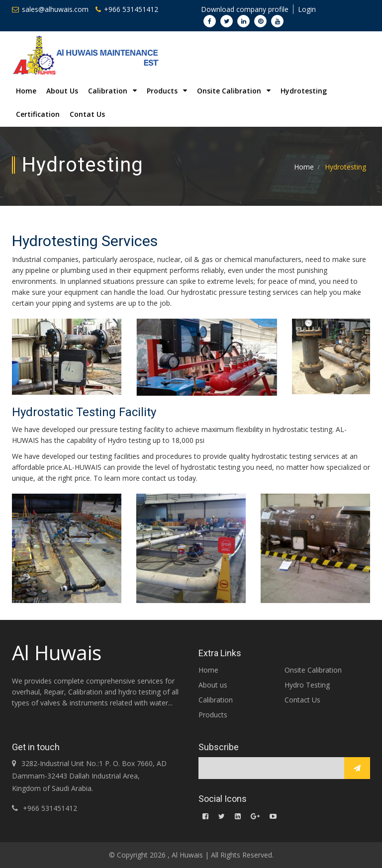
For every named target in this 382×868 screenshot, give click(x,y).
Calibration (216, 700)
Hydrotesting (304, 91)
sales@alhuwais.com (50, 9)
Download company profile (245, 9)
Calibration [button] (112, 91)
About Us (62, 91)
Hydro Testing (307, 685)
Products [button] (167, 91)
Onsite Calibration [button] (234, 91)
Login (307, 9)
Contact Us (302, 700)
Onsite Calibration (313, 670)
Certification (38, 114)
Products (213, 715)
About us (213, 685)
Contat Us (87, 114)
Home (26, 91)
